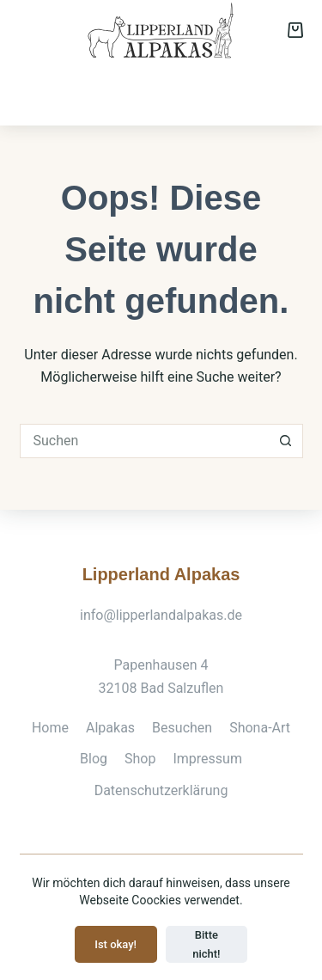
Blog (94, 759)
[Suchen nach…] (144, 441)
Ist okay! (115, 944)
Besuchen (111, 92)
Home (50, 728)
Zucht (238, 92)
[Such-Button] (286, 441)
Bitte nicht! (206, 944)
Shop (282, 92)
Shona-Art (179, 92)
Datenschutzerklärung (161, 790)
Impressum (207, 759)
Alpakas (49, 92)
